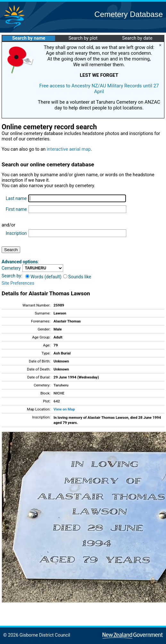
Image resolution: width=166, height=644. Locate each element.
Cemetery (11, 268)
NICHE (59, 393)
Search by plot (83, 38)
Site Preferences (18, 283)
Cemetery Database (129, 14)
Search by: (12, 276)
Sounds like (77, 277)
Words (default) (43, 277)
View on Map (64, 409)
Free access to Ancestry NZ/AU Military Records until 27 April (99, 89)
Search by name (29, 38)
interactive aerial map (69, 149)
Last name (16, 198)
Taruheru (61, 385)
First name (16, 209)
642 (57, 401)
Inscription (16, 233)
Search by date (137, 38)
